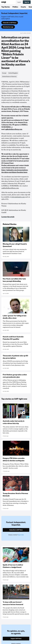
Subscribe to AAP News (10, 23)
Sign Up (27, 2)
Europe (4, 73)
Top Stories (6, 7)
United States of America (9, 76)
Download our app (8, 27)
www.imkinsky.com (18, 197)
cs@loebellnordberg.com (13, 129)
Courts (23, 7)
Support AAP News (16, 638)
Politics (15, 7)
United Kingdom (13, 73)
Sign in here (21, 535)
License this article (8, 217)
